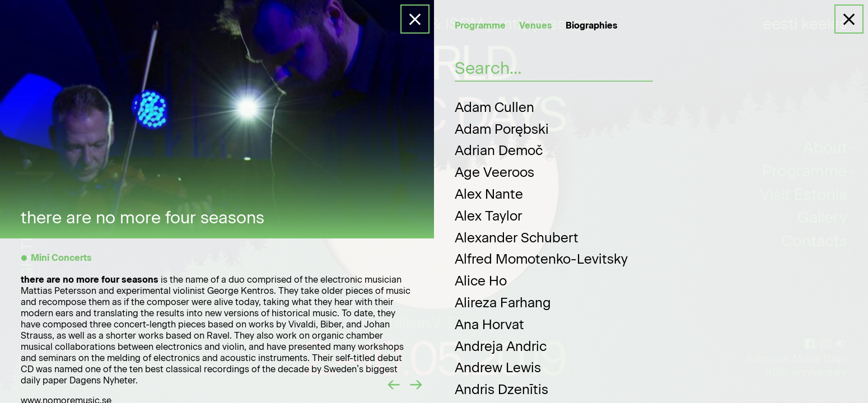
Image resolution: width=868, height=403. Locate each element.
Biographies (592, 25)
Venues (536, 25)
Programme (480, 25)
